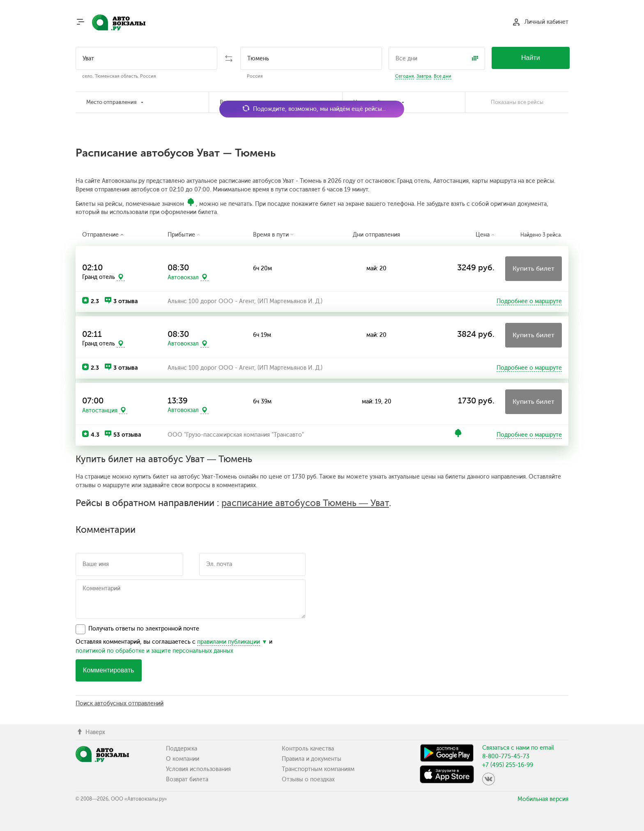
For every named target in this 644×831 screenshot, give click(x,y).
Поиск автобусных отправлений (120, 703)
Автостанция (100, 410)
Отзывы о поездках (308, 779)
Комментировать (109, 670)
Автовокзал (183, 277)
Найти (531, 58)
